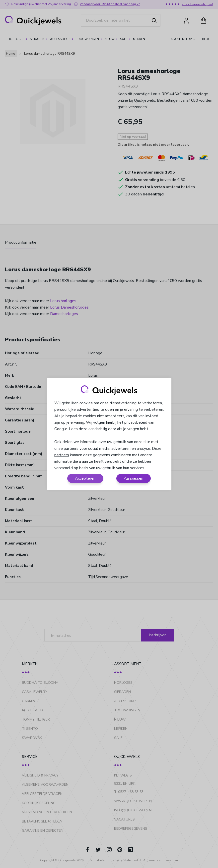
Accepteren (85, 478)
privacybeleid (136, 422)
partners (62, 455)
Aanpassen (134, 478)
